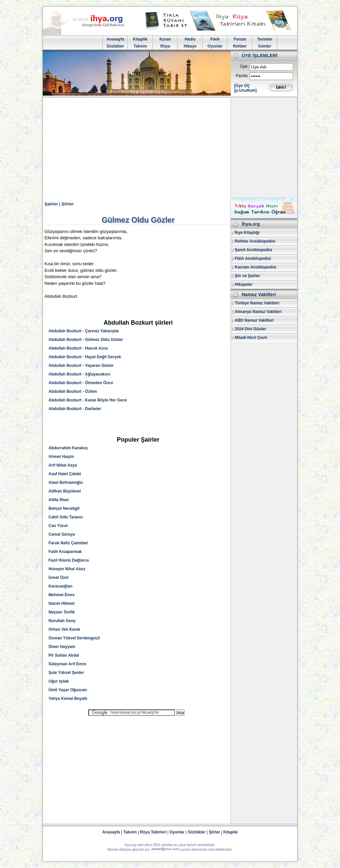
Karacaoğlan (60, 586)
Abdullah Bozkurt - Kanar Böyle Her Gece (88, 400)
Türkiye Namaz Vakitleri (257, 303)
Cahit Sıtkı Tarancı (66, 517)
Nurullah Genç (62, 621)
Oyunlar (215, 46)
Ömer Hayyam (62, 647)
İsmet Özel (58, 578)
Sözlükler (115, 46)
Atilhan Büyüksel (65, 491)
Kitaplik (140, 39)
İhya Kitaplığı (247, 233)
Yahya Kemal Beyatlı (68, 699)
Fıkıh (215, 39)
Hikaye (190, 46)
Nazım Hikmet (62, 603)
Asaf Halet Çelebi (65, 474)
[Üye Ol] (242, 86)
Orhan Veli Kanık (64, 629)
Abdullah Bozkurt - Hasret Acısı (78, 348)
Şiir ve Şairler (248, 276)
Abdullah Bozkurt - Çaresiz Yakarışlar (84, 331)
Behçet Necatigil (64, 508)
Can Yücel (58, 526)
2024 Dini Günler (251, 329)
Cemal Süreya (62, 534)
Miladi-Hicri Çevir (251, 338)
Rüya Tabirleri (153, 832)
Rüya (165, 46)
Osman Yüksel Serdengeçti (74, 638)
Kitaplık (231, 832)
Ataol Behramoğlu (66, 483)
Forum (240, 39)
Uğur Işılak (59, 681)
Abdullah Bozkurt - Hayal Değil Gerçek (85, 357)
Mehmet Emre (62, 595)
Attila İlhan (59, 500)
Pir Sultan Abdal (64, 655)
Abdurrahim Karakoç (68, 448)
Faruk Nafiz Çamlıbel (68, 543)
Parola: (242, 76)
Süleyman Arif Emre (67, 664)
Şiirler (68, 204)
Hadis (190, 39)
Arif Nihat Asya (63, 465)
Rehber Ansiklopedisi (255, 241)
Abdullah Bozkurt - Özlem (73, 391)
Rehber (240, 46)
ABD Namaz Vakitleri (254, 320)
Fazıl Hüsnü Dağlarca (69, 560)
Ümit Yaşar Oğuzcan (68, 690)
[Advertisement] (170, 148)
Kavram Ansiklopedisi (255, 267)
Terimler (265, 39)
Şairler (51, 204)
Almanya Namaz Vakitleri (258, 312)
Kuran (165, 39)
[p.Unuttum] (245, 90)
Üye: (244, 66)
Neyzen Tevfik (62, 612)
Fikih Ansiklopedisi (253, 259)
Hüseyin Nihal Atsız (67, 569)
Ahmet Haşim (61, 457)
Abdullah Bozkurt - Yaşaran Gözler (81, 366)
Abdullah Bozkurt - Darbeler (75, 409)
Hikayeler (244, 284)
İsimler (265, 46)
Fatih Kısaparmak (65, 552)
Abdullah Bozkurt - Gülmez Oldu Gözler (86, 340)
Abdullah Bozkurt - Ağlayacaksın (79, 374)
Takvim (140, 46)
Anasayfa (115, 39)
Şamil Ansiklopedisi (254, 250)
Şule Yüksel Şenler (66, 673)
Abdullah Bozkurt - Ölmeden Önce (81, 383)
